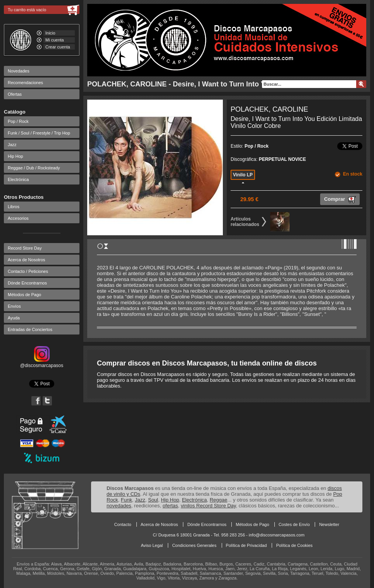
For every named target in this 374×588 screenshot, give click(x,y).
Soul (153, 500)
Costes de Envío (294, 524)
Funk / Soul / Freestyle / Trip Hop (39, 133)
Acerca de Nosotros (27, 260)
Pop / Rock (18, 121)
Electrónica (18, 179)
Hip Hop (16, 156)
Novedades (19, 71)
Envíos (14, 306)
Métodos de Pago (24, 295)
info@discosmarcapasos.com (277, 535)
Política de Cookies (294, 545)
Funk (127, 500)
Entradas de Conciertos (30, 329)
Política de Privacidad (246, 545)
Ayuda (14, 318)
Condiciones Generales (194, 545)
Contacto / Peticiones (28, 271)
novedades (119, 506)
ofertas (171, 506)
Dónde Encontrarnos (27, 283)
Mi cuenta (55, 40)
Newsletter (329, 524)
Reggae (219, 500)
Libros (14, 207)
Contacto (123, 524)
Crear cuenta (58, 47)
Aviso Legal (152, 545)
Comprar (340, 200)
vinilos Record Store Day (209, 506)
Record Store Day (25, 248)
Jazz (12, 145)
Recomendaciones (25, 83)
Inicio (50, 33)
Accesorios (18, 218)
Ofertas (15, 94)
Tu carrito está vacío (27, 10)
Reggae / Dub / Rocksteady (34, 168)
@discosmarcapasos (42, 363)
